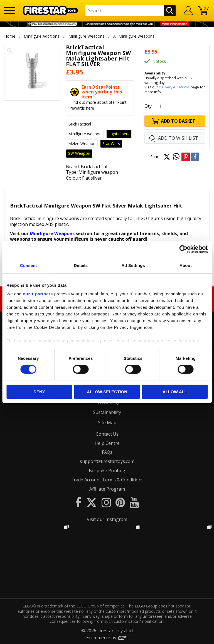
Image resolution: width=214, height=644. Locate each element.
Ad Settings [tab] (133, 265)
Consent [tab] (29, 265)
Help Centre (107, 443)
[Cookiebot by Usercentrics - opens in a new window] (183, 249)
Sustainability (107, 412)
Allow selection (107, 392)
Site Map (107, 423)
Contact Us (107, 434)
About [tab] (186, 265)
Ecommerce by (107, 638)
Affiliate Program (107, 489)
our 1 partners (38, 294)
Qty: (148, 106)
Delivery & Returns (174, 87)
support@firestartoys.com (107, 461)
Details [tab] (81, 265)
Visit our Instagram (107, 519)
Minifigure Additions (41, 36)
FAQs (107, 452)
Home (10, 36)
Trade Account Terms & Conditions (107, 480)
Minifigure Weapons (86, 36)
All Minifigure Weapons (134, 36)
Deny (39, 392)
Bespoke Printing (107, 471)
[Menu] (10, 10)
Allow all (175, 392)
